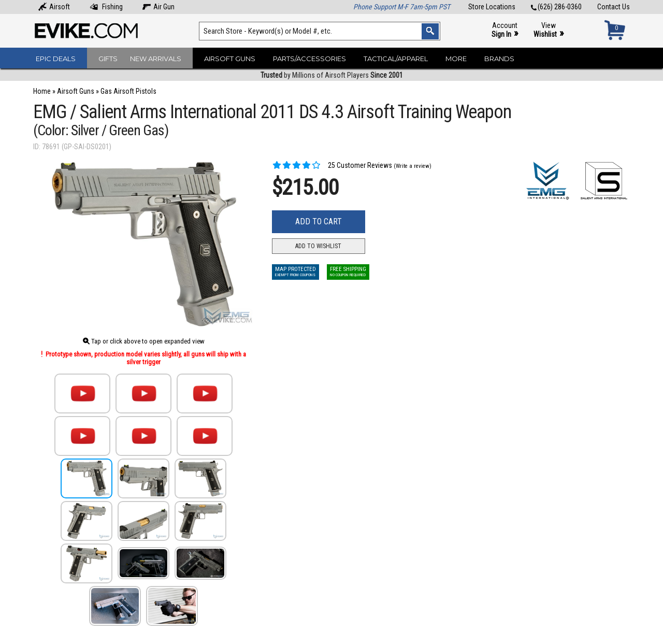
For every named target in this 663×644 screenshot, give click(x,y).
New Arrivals (156, 59)
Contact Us (614, 7)
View (549, 30)
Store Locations (492, 7)
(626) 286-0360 (556, 7)
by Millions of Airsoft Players (332, 75)
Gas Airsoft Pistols (128, 91)
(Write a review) (413, 166)
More (456, 59)
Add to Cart (319, 221)
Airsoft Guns (230, 59)
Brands (499, 59)
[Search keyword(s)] (320, 31)
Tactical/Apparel (396, 59)
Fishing (106, 7)
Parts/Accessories (309, 59)
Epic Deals (56, 59)
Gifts (108, 59)
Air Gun (158, 7)
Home (42, 91)
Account (505, 30)
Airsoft (54, 7)
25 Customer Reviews (332, 165)
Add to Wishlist (318, 246)
